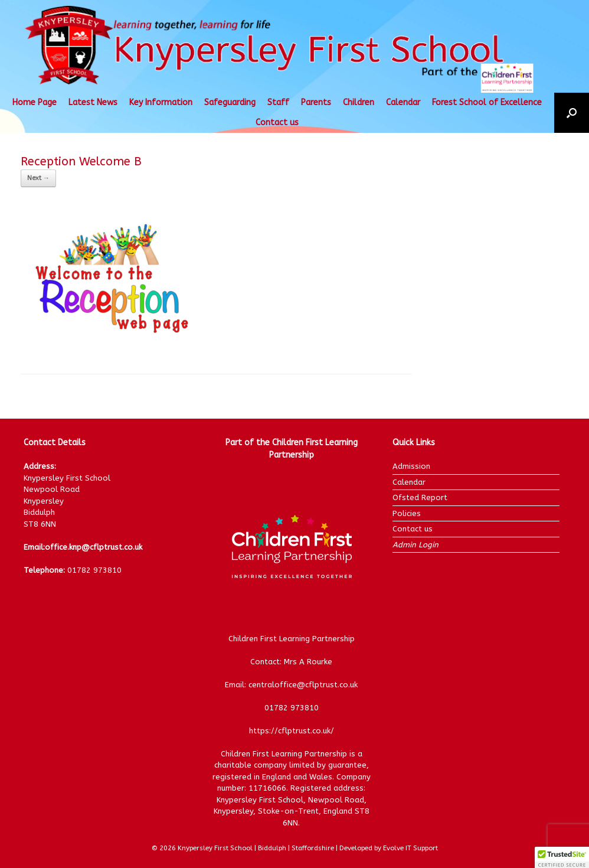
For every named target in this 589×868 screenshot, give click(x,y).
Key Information (161, 102)
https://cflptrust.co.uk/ (292, 731)
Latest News (93, 102)
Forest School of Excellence (487, 102)
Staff (278, 102)
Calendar (403, 102)
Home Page (35, 102)
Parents (316, 102)
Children (359, 102)
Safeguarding (230, 102)
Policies (407, 513)
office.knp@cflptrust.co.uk (94, 547)
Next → (38, 178)
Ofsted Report (420, 497)
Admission (411, 466)
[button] (572, 113)
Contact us (277, 123)
